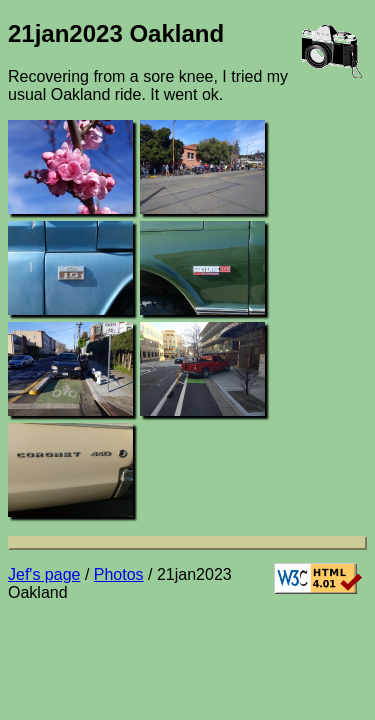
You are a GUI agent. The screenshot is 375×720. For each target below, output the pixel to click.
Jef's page (44, 574)
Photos (119, 574)
